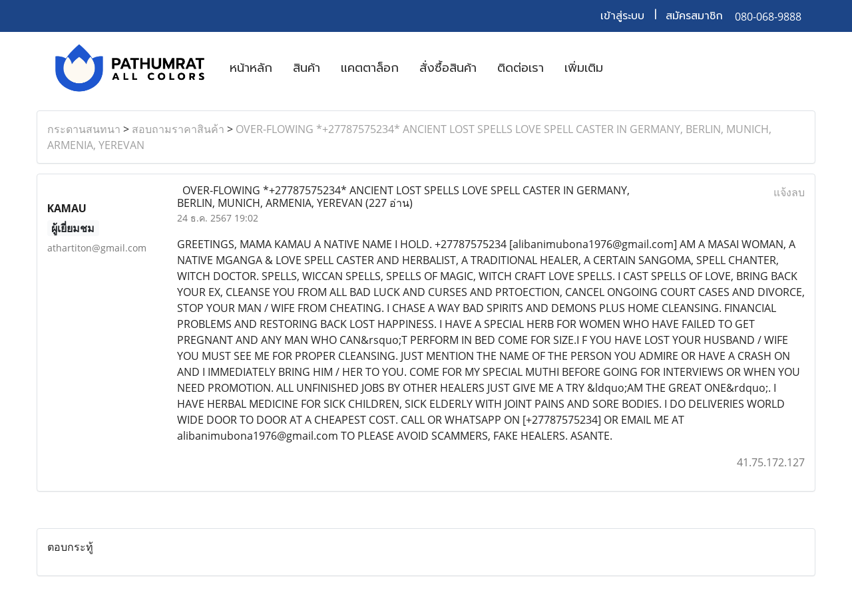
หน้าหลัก (251, 68)
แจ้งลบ (789, 192)
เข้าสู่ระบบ (622, 16)
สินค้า (307, 68)
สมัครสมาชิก (694, 16)
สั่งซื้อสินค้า (448, 68)
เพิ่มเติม (584, 68)
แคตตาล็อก (370, 68)
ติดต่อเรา (521, 68)
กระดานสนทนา (84, 129)
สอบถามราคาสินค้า (178, 129)
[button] (625, 68)
